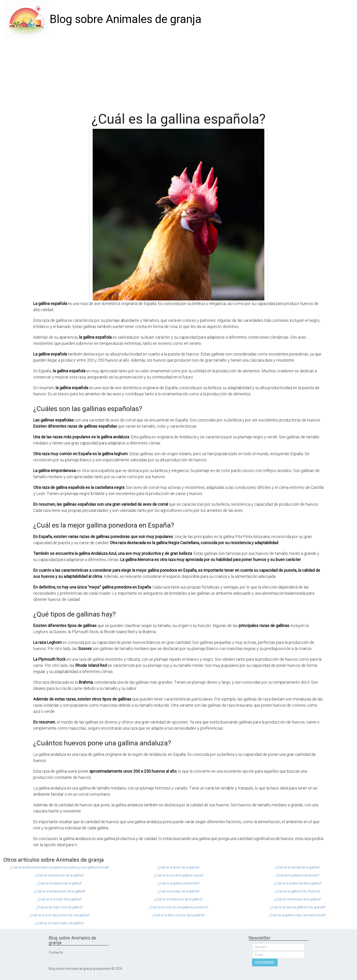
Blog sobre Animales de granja (126, 19)
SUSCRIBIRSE (265, 962)
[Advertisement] (178, 73)
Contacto (56, 952)
